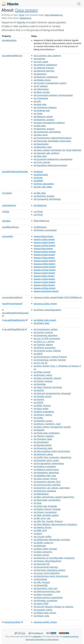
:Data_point (41, 135)
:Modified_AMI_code (45, 476)
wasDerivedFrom (12, 297)
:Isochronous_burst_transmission (51, 576)
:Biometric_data (43, 147)
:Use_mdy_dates (43, 187)
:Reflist (38, 181)
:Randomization (43, 445)
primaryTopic (12, 622)
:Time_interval (42, 162)
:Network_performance (46, 470)
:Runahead (40, 579)
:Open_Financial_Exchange (48, 387)
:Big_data (40, 126)
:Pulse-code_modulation (47, 433)
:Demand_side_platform (47, 153)
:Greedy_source (43, 396)
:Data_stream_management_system (52, 427)
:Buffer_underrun (43, 543)
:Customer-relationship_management (53, 159)
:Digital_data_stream (45, 320)
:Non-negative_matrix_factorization (52, 451)
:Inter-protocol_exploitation (48, 598)
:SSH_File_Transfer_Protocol (48, 521)
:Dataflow (40, 384)
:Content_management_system (50, 83)
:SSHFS (38, 402)
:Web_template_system (46, 515)
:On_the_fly (40, 363)
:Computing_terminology (47, 132)
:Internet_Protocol (44, 68)
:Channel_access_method (47, 351)
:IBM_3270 (40, 530)
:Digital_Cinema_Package (47, 509)
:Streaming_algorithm (46, 335)
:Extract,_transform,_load (47, 424)
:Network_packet (43, 117)
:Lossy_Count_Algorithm (47, 573)
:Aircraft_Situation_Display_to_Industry (54, 607)
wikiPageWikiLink (12, 56)
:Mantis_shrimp (43, 527)
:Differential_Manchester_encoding (52, 540)
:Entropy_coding (43, 375)
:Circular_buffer (43, 537)
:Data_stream (45, 304)
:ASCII (38, 354)
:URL (37, 101)
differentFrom (10, 227)
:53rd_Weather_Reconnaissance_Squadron (55, 524)
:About (38, 172)
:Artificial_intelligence (45, 65)
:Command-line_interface (47, 485)
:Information (41, 89)
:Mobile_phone (42, 80)
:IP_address (41, 86)
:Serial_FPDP (41, 604)
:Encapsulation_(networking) (49, 463)
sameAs (7, 236)
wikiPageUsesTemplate (15, 172)
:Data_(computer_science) (47, 378)
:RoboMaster (41, 494)
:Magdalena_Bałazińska (46, 473)
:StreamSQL (41, 585)
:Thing (38, 212)
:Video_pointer (42, 372)
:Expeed (39, 430)
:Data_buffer (41, 409)
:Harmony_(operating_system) (50, 570)
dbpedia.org (26, 18)
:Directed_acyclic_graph (46, 460)
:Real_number (42, 92)
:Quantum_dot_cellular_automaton (52, 488)
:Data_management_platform (49, 123)
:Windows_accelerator (46, 601)
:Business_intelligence (46, 77)
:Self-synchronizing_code (47, 591)
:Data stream (44, 236)
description (9, 40)
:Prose (38, 178)
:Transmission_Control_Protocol (50, 357)
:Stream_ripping (43, 415)
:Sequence (40, 74)
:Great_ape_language (45, 506)
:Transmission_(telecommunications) (53, 138)
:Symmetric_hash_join (46, 588)
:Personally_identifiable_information (52, 141)
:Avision (39, 399)
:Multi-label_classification (47, 500)
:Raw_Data (40, 156)
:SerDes (39, 390)
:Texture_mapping (44, 436)
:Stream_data (41, 323)
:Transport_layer (43, 439)
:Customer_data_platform (47, 56)
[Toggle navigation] (79, 4)
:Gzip (38, 503)
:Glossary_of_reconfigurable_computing (54, 558)
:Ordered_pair (42, 110)
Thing (21, 15)
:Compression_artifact (46, 329)
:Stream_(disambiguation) (47, 310)
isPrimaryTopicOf (12, 304)
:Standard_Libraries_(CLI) (47, 482)
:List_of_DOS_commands (47, 339)
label (6, 221)
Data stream (26, 10)
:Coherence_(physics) (45, 107)
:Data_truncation (43, 594)
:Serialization (41, 442)
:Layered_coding (43, 610)
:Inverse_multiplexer (45, 466)
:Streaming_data (43, 448)
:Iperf (38, 534)
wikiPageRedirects (15, 320)
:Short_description (44, 184)
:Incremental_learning (46, 567)
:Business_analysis (44, 120)
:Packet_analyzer (43, 381)
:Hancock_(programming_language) (52, 393)
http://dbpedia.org (54, 15)
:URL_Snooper (42, 582)
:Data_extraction (43, 552)
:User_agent (41, 62)
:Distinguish (41, 175)
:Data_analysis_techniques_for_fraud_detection (58, 150)
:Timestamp (41, 98)
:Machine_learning (44, 71)
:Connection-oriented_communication (53, 95)
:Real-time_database (45, 491)
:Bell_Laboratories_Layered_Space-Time (54, 497)
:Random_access (43, 421)
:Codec (38, 418)
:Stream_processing (45, 348)
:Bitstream (40, 227)
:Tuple (38, 114)
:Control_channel (43, 332)
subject (7, 193)
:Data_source (41, 555)
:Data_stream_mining (45, 479)
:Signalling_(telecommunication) (50, 165)
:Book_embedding (44, 412)
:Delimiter (40, 546)
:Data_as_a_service (44, 342)
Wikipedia (37, 636)
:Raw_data (40, 104)
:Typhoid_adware (43, 345)
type (6, 212)
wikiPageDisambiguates (15, 313)
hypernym (9, 205)
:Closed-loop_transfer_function (50, 360)
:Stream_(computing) (45, 230)
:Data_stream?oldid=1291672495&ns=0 (58, 297)
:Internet (39, 59)
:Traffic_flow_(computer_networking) (52, 457)
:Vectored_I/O (42, 564)
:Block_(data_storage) (45, 549)
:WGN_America (42, 406)
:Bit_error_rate (42, 518)
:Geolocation (41, 144)
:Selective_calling (43, 454)
